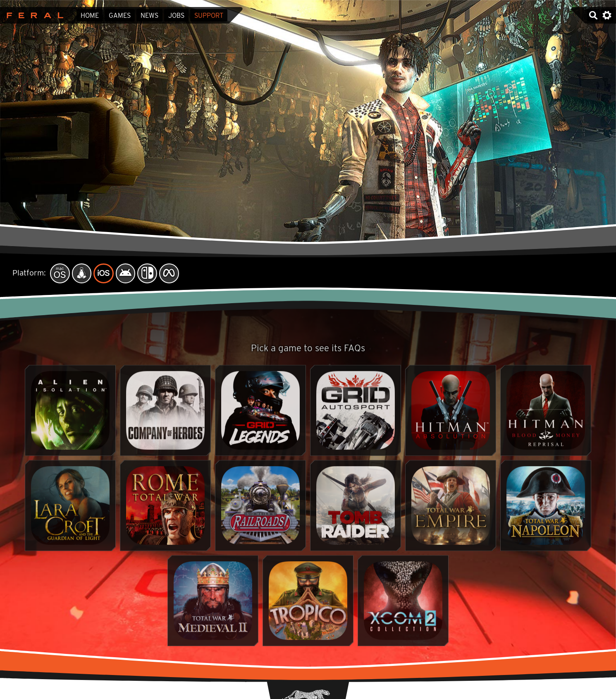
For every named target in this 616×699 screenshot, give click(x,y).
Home (90, 16)
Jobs (176, 16)
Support (209, 16)
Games (120, 16)
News (149, 16)
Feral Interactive (33, 15)
